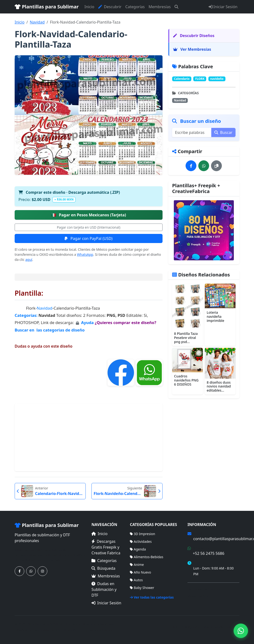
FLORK (200, 79)
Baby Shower (142, 588)
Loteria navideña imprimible (215, 316)
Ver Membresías (192, 49)
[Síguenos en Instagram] (42, 571)
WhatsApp (85, 254)
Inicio (89, 7)
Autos (136, 580)
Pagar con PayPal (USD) (88, 238)
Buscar (223, 132)
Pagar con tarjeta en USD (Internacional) (89, 227)
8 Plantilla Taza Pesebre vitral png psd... (186, 338)
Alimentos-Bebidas (147, 557)
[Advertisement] (89, 437)
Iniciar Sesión (223, 7)
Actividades (141, 541)
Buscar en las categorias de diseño (50, 330)
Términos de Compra (204, 589)
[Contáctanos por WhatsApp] (31, 571)
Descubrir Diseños (194, 36)
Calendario (182, 79)
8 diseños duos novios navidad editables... (219, 386)
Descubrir (110, 7)
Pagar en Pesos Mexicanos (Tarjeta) (89, 215)
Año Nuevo (140, 572)
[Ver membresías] (204, 230)
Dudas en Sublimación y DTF (104, 589)
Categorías (135, 7)
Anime (137, 565)
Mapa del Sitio (199, 596)
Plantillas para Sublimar (47, 7)
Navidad (37, 22)
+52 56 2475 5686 (209, 553)
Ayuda (88, 322)
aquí (29, 259)
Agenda (138, 549)
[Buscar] (176, 7)
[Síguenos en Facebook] (19, 571)
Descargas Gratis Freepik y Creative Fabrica (106, 547)
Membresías (160, 7)
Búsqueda (103, 568)
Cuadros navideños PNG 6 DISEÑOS (186, 380)
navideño (217, 79)
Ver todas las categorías (152, 597)
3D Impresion (142, 534)
